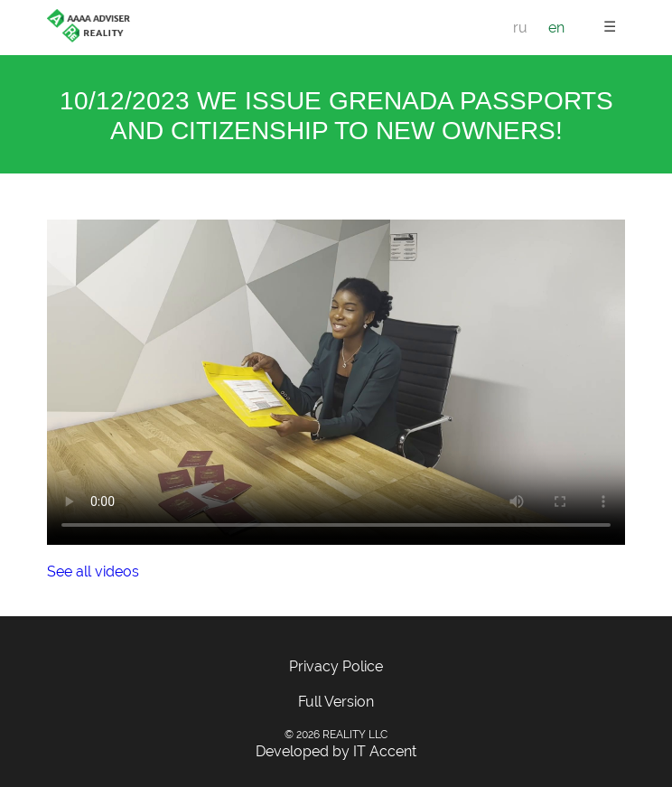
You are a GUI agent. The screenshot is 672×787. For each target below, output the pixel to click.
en (556, 28)
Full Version (336, 702)
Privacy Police (336, 666)
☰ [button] (610, 27)
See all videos (93, 572)
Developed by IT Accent (336, 751)
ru (520, 28)
